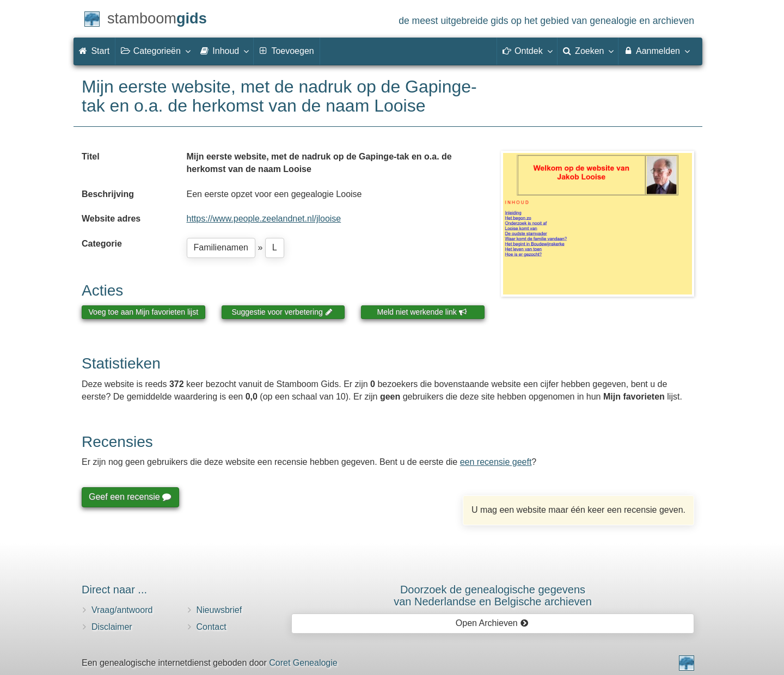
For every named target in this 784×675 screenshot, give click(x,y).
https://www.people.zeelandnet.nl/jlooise (264, 219)
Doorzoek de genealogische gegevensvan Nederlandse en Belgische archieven (493, 596)
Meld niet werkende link (422, 312)
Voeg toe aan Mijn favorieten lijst (144, 312)
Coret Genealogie (303, 663)
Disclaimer (112, 627)
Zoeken (588, 51)
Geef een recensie (130, 497)
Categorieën (155, 51)
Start (94, 51)
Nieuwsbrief (219, 610)
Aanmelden (656, 51)
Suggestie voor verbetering (282, 312)
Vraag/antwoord (122, 610)
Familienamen (221, 247)
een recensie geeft (496, 462)
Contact (212, 627)
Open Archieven (492, 623)
